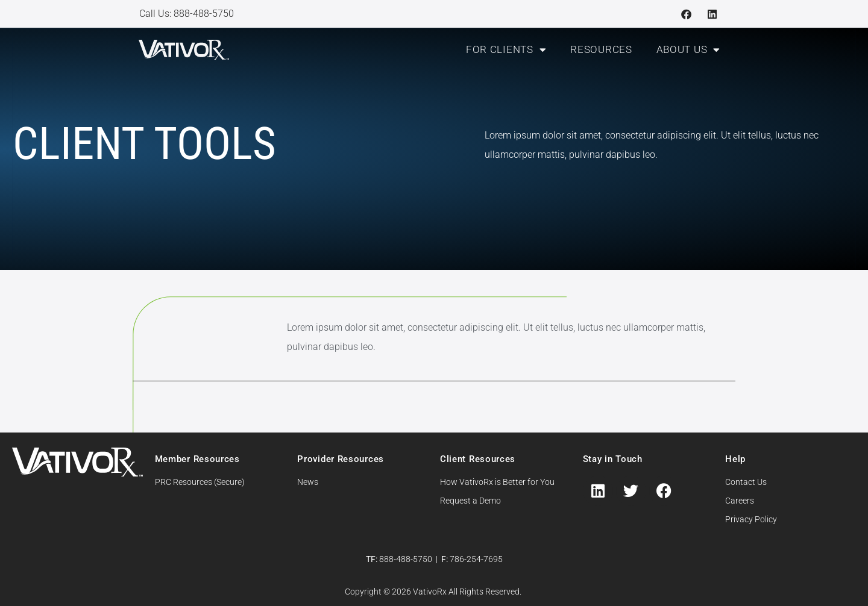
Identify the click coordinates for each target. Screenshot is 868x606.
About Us (688, 50)
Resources (601, 49)
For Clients (506, 50)
